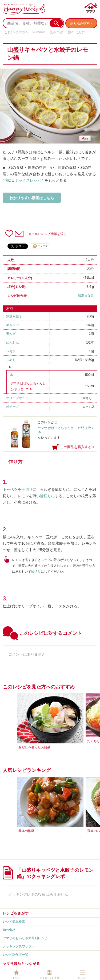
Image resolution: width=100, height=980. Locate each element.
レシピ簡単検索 (14, 922)
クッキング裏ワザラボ (19, 946)
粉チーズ (13, 407)
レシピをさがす (16, 913)
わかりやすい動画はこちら (32, 198)
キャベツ (13, 325)
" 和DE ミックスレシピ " (23, 180)
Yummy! (39, 32)
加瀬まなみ (86, 296)
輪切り (46, 496)
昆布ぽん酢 (76, 32)
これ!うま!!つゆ (16, 32)
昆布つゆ (56, 32)
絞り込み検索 (80, 23)
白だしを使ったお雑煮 (34, 747)
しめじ (11, 360)
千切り (27, 489)
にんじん (13, 342)
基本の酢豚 (26, 831)
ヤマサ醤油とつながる (21, 964)
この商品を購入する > (77, 447)
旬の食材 (9, 930)
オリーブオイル (17, 398)
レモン (11, 351)
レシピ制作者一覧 (15, 955)
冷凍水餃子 (14, 316)
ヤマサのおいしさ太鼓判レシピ (25, 938)
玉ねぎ (11, 334)
